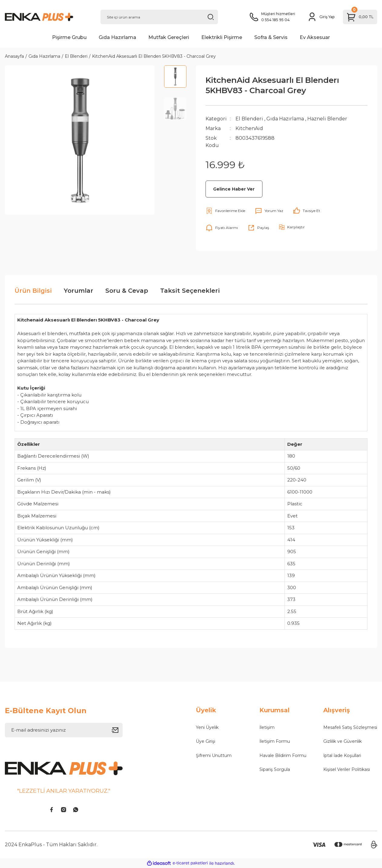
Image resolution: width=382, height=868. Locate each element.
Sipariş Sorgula (275, 769)
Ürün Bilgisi (33, 291)
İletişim (267, 727)
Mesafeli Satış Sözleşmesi (350, 727)
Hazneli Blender (327, 119)
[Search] (159, 17)
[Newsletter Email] (64, 730)
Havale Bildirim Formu (283, 755)
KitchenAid (249, 128)
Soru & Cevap (127, 291)
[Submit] (117, 730)
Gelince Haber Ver (234, 189)
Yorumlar (79, 291)
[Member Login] (321, 17)
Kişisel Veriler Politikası (347, 769)
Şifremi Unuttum (214, 755)
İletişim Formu (275, 741)
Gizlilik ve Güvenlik (342, 741)
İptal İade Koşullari (342, 755)
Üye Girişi (206, 741)
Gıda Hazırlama (285, 119)
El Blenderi (249, 119)
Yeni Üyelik (207, 727)
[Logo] (48, 17)
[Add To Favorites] (225, 211)
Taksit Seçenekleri (190, 291)
